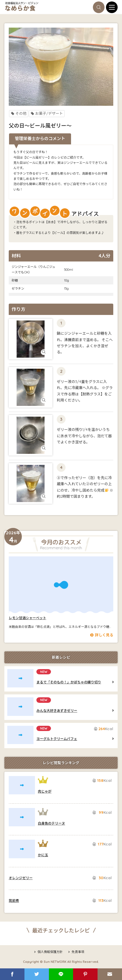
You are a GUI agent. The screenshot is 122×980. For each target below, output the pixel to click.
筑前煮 (14, 901)
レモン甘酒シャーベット (61, 585)
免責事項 (76, 952)
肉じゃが (22, 785)
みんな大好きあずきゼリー (20, 706)
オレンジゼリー (21, 878)
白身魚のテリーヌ (22, 817)
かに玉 (22, 849)
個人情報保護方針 (48, 952)
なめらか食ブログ (38, 7)
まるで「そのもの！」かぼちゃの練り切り (20, 678)
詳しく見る (102, 635)
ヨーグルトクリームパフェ (20, 735)
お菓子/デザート (47, 113)
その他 (19, 113)
